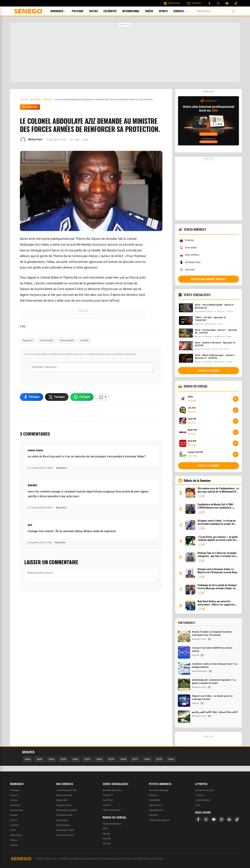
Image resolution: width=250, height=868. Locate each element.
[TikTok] (237, 819)
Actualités (30, 107)
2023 (63, 759)
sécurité (84, 340)
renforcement (67, 340)
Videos (14, 840)
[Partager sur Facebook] (32, 397)
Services (185, 11)
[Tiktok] (236, 3)
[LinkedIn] (229, 819)
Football (14, 825)
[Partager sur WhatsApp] (82, 397)
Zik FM (106, 834)
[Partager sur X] (57, 397)
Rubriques (63, 11)
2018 (123, 759)
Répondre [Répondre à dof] (60, 542)
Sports (168, 11)
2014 (171, 759)
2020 (99, 759)
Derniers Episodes (112, 790)
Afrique (14, 845)
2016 (147, 759)
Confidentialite (203, 800)
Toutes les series (208, 371)
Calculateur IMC (64, 815)
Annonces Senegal (159, 790)
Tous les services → (66, 835)
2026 (27, 759)
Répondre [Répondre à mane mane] (61, 468)
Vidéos (154, 11)
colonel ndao (46, 340)
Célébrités (115, 11)
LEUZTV (107, 805)
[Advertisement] (125, 53)
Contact (200, 795)
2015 (159, 759)
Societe (14, 795)
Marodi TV (108, 795)
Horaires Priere (64, 805)
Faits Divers (16, 835)
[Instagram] (221, 819)
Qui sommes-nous (205, 790)
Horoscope (62, 820)
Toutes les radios (209, 466)
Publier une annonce (159, 820)
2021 (87, 759)
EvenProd (108, 800)
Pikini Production (112, 810)
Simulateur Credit (65, 830)
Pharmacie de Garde (67, 810)
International (136, 11)
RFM (105, 829)
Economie (15, 805)
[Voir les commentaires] (103, 397)
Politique (82, 11)
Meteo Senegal (64, 795)
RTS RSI (107, 844)
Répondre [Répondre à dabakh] (61, 508)
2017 (135, 759)
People (14, 815)
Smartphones (190, 262)
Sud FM (107, 839)
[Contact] (194, 3)
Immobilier (188, 248)
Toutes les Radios (112, 824)
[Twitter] (218, 3)
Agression (28, 340)
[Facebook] (209, 3)
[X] (206, 819)
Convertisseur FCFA (66, 790)
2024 (51, 759)
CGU (198, 805)
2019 (111, 759)
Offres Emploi (63, 825)
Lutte (13, 830)
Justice (98, 11)
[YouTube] (227, 3)
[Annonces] (172, 3)
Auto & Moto (189, 255)
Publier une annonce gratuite (209, 279)
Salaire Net (62, 800)
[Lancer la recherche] (233, 11)
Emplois (187, 240)
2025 (39, 759)
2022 (75, 759)
